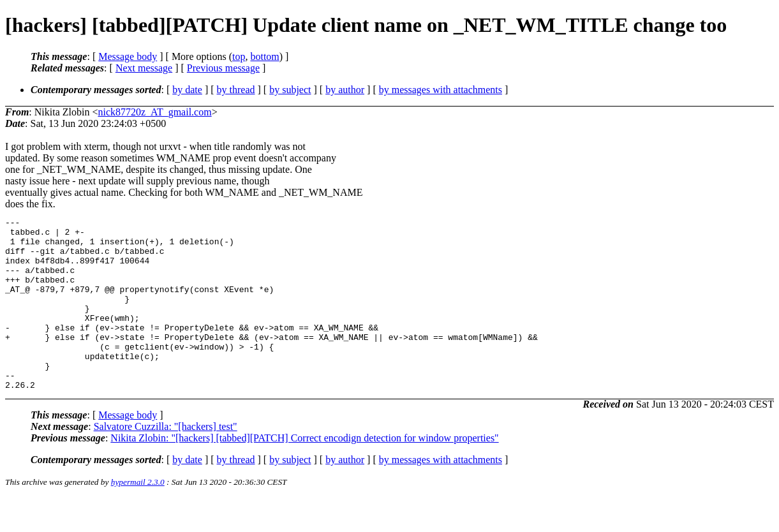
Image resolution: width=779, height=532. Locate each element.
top (239, 56)
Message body (128, 56)
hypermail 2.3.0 (138, 516)
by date (187, 90)
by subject (290, 90)
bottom (264, 56)
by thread (236, 90)
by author (345, 90)
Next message (144, 68)
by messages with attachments (441, 90)
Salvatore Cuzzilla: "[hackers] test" (166, 461)
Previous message (223, 68)
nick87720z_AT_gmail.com (154, 112)
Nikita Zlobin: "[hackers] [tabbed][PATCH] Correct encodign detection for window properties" (304, 472)
